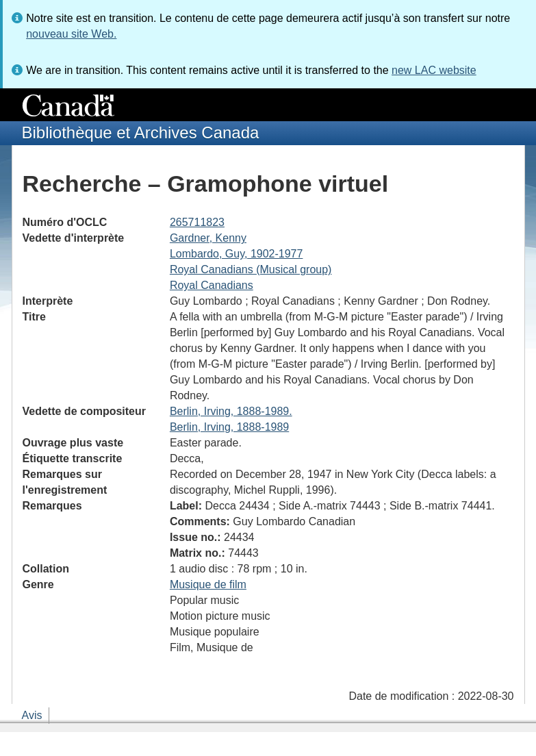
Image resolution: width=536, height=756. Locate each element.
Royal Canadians (212, 285)
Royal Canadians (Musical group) (251, 269)
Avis (32, 715)
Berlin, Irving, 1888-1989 (229, 427)
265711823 (197, 222)
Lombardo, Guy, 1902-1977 (237, 254)
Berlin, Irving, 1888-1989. (231, 411)
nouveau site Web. (71, 34)
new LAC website (434, 70)
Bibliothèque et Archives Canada (141, 133)
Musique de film (208, 584)
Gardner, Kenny (208, 238)
